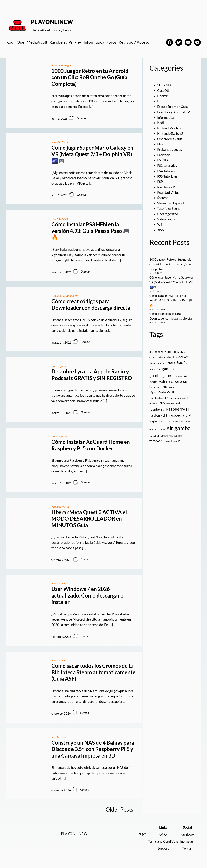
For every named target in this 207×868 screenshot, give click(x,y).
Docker (162, 96)
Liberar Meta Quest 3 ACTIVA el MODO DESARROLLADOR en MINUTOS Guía (89, 519)
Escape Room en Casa (173, 107)
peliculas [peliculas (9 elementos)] (154, 403)
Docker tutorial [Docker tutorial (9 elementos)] (157, 363)
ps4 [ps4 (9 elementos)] (178, 403)
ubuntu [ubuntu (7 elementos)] (164, 436)
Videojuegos (166, 219)
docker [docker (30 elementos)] (183, 357)
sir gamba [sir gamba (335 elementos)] (179, 428)
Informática (58, 583)
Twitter (187, 848)
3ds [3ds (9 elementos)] (151, 352)
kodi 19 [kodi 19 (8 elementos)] (170, 382)
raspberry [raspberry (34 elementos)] (157, 409)
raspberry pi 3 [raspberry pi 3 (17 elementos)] (158, 415)
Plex (160, 144)
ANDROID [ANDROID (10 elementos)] (170, 352)
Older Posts (124, 810)
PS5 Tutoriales (167, 176)
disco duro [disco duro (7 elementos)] (172, 357)
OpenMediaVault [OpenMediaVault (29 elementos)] (162, 392)
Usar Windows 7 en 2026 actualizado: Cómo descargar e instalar (87, 595)
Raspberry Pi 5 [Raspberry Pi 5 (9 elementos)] (157, 421)
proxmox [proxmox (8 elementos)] (171, 403)
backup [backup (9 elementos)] (181, 352)
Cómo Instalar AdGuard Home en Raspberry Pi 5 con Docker (91, 445)
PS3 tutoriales (60, 219)
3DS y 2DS (165, 85)
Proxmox (163, 155)
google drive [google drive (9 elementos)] (182, 376)
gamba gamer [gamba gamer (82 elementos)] (162, 375)
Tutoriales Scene (169, 208)
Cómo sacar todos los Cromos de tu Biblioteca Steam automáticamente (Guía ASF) (93, 672)
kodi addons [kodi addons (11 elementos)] (181, 382)
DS (159, 101)
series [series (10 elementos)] (163, 429)
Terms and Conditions (163, 841)
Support (163, 848)
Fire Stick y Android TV (65, 296)
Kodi (161, 123)
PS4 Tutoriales (167, 171)
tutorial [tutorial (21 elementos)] (154, 435)
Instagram (187, 841)
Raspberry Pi (59, 737)
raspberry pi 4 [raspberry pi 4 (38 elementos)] (180, 415)
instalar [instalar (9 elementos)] (153, 382)
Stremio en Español (171, 203)
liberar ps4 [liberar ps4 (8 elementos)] (154, 387)
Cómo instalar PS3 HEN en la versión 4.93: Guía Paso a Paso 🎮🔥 (90, 231)
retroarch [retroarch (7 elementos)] (154, 429)
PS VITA (163, 160)
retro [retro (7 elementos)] (187, 421)
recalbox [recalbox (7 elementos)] (179, 421)
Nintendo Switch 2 (170, 133)
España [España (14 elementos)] (171, 363)
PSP (160, 182)
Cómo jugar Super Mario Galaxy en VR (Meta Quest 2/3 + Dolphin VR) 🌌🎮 (92, 154)
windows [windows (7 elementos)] (178, 436)
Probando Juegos (62, 65)
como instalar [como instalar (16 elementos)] (158, 357)
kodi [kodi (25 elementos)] (162, 381)
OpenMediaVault (170, 139)
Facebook (187, 834)
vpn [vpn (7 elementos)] (171, 436)
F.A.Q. (163, 834)
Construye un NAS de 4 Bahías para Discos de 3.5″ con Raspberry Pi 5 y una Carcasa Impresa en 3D (93, 749)
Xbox (161, 230)
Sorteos (163, 198)
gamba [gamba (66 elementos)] (168, 369)
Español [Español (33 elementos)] (182, 362)
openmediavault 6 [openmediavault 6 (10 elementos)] (179, 398)
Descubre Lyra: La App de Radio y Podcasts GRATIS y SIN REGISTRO (92, 375)
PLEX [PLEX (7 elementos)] (162, 403)
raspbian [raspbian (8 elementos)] (170, 421)
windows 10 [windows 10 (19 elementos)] (157, 441)
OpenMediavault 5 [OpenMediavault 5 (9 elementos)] (159, 398)
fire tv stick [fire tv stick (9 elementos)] (155, 369)
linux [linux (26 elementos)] (164, 387)
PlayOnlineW (52, 22)
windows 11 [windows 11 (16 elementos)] (173, 441)
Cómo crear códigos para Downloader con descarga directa (91, 305)
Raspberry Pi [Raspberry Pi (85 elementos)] (178, 409)
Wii (160, 225)
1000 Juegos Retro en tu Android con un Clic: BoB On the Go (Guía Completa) (90, 77)
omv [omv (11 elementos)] (172, 387)
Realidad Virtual (61, 142)
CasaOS (163, 91)
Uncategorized (60, 366)
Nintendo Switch (169, 128)
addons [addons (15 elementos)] (159, 352)
